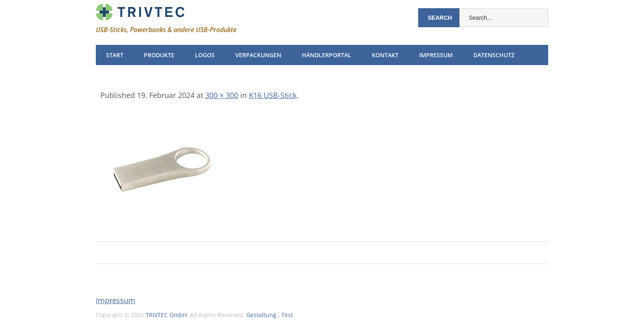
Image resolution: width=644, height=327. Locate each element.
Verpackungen (258, 55)
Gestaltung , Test (270, 315)
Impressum (436, 55)
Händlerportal (327, 55)
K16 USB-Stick (273, 95)
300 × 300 (222, 95)
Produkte (159, 55)
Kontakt (385, 55)
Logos (205, 55)
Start (115, 55)
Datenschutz (494, 55)
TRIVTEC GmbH (166, 315)
